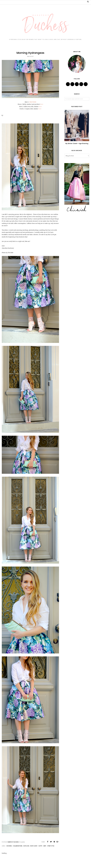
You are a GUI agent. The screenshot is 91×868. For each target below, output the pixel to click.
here (42, 104)
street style (51, 846)
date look (26, 846)
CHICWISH (33, 102)
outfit (40, 846)
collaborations (18, 846)
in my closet (34, 846)
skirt (45, 846)
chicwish (9, 846)
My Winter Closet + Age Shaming (77, 143)
